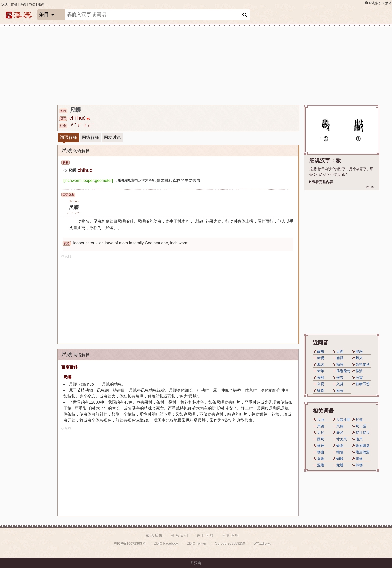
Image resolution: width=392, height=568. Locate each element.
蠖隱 (340, 446)
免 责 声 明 (230, 535)
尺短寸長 (343, 420)
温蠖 (321, 465)
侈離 (321, 377)
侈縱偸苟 (343, 371)
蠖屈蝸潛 (363, 452)
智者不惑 (363, 384)
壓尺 (321, 439)
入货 (340, 384)
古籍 (14, 4)
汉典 (5, 4)
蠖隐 (340, 452)
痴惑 (340, 364)
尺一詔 (361, 426)
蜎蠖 (340, 459)
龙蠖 (340, 465)
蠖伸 (321, 446)
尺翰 (340, 426)
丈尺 (321, 433)
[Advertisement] (207, 65)
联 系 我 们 (179, 535)
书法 (32, 4)
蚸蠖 (359, 465)
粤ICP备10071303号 (130, 543)
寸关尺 (342, 439)
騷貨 (321, 390)
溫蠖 (321, 459)
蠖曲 (321, 452)
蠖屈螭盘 (363, 446)
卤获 (340, 390)
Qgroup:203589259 (230, 543)
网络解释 (90, 138)
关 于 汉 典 (205, 535)
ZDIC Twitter (197, 543)
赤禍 (321, 358)
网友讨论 (112, 138)
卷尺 (340, 433)
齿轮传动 (363, 364)
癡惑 (359, 351)
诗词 (23, 4)
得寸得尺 (363, 433)
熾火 (321, 364)
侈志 (340, 377)
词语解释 (68, 138)
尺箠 (359, 420)
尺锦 (321, 426)
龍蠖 (359, 459)
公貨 (321, 384)
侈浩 (359, 371)
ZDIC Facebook (166, 543)
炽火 (359, 358)
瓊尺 (359, 439)
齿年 (321, 371)
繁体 (388, 3)
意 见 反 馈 (154, 535)
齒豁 (321, 351)
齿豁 (340, 351)
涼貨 (359, 377)
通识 (41, 4)
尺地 (321, 420)
